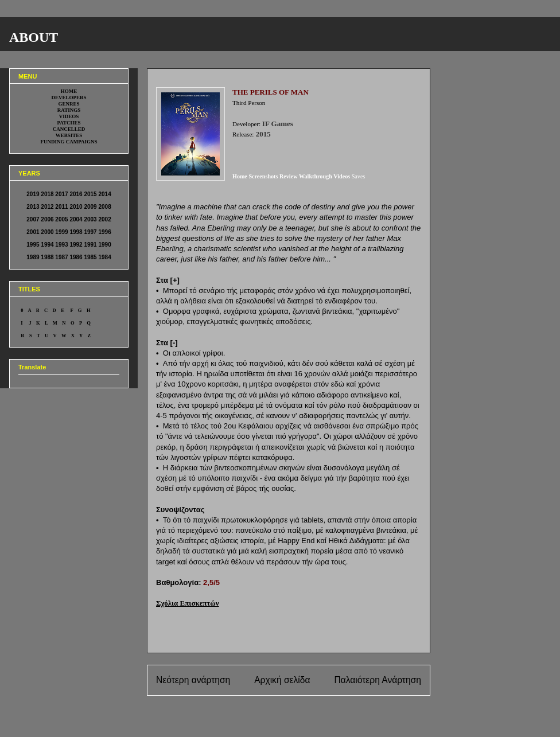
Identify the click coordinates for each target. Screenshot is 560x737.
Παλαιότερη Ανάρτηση (378, 680)
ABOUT (34, 37)
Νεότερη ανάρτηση (193, 680)
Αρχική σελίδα (282, 680)
